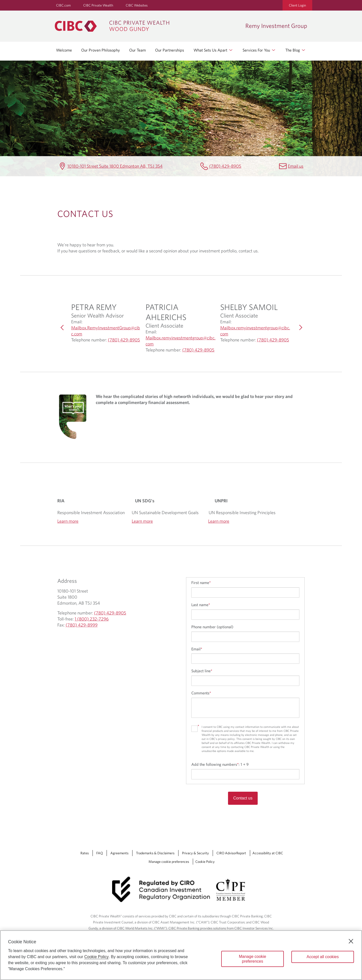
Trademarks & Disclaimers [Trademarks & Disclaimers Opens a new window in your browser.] (155, 853)
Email (197, 649)
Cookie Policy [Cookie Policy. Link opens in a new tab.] (205, 862)
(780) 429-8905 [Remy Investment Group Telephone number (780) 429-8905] (225, 166)
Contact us (243, 798)
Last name (201, 605)
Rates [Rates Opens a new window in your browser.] (85, 853)
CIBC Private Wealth (98, 5)
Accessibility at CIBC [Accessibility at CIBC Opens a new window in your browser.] (268, 853)
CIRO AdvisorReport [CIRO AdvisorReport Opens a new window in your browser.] (231, 853)
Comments (201, 693)
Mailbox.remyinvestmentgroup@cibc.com (180, 341)
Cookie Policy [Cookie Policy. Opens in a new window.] (96, 957)
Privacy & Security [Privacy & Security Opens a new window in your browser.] (195, 853)
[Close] (351, 941)
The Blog (296, 50)
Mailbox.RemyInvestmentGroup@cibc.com (106, 331)
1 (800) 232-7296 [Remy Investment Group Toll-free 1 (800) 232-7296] (92, 619)
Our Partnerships (170, 50)
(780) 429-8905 (124, 340)
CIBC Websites (137, 5)
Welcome (64, 50)
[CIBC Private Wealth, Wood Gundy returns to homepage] (148, 26)
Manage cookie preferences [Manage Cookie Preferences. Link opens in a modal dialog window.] (169, 862)
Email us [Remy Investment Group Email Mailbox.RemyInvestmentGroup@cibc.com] (296, 166)
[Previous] (62, 327)
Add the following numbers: (220, 764)
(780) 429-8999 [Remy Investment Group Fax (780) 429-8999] (82, 625)
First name (201, 583)
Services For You (259, 50)
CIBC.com (63, 5)
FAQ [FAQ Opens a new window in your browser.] (100, 853)
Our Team (138, 50)
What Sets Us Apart (213, 50)
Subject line (202, 671)
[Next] (300, 327)
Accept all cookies (323, 957)
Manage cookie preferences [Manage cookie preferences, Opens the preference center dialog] (253, 959)
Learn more (68, 521)
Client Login (297, 5)
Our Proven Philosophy (101, 50)
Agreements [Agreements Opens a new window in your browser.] (119, 853)
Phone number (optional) (212, 627)
